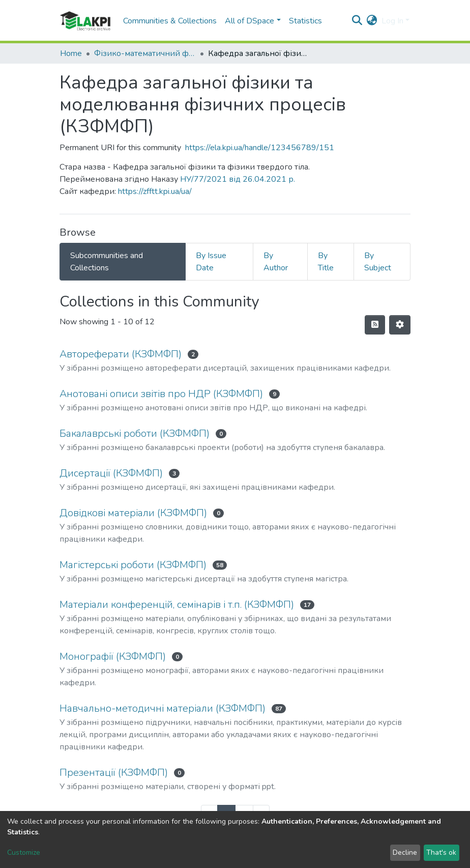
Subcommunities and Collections (107, 262)
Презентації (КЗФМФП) (114, 773)
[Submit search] (357, 21)
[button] (372, 21)
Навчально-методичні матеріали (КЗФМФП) (163, 708)
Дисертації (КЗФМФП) (111, 473)
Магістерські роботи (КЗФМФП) (133, 565)
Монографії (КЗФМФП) (113, 656)
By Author (276, 262)
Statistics (305, 21)
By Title (326, 262)
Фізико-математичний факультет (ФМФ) (145, 53)
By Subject (378, 262)
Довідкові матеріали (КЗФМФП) (133, 513)
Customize (24, 852)
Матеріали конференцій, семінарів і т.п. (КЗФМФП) (177, 605)
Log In (392, 21)
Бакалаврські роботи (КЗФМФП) (135, 433)
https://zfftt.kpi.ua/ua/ (155, 191)
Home (71, 53)
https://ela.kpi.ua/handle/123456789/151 (260, 148)
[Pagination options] (400, 325)
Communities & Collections (170, 21)
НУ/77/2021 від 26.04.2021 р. (238, 179)
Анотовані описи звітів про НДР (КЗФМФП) (161, 394)
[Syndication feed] (375, 325)
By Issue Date (211, 262)
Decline (405, 852)
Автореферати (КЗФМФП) (121, 354)
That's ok (441, 852)
